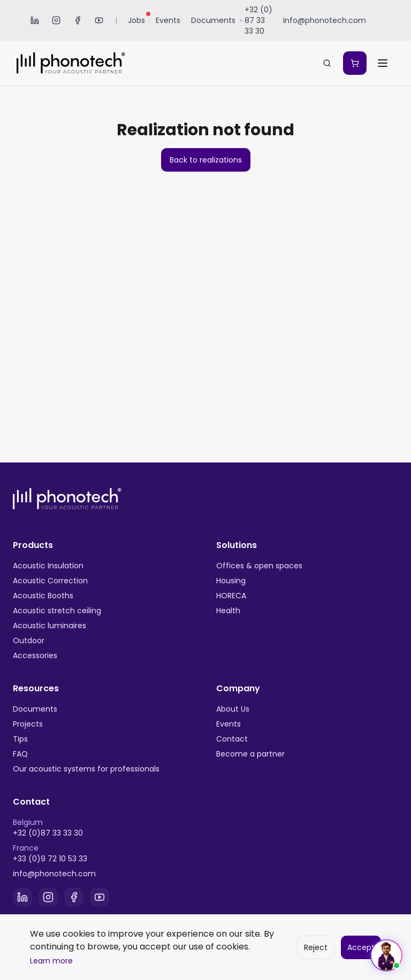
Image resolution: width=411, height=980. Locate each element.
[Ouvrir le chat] (386, 955)
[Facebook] (78, 20)
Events (168, 20)
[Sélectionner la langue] (380, 21)
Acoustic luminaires (50, 626)
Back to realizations (206, 160)
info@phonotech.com (54, 874)
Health (228, 611)
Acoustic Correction (50, 581)
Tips (20, 739)
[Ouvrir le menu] (383, 63)
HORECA (231, 596)
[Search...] (327, 63)
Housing (231, 581)
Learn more (51, 961)
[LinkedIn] (35, 20)
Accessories (35, 655)
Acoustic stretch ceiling (57, 611)
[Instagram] (56, 20)
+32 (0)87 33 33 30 (48, 833)
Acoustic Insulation (48, 566)
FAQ (20, 754)
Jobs (139, 19)
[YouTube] (99, 20)
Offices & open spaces (259, 566)
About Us (233, 709)
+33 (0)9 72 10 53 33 (50, 859)
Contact (232, 739)
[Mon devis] (355, 63)
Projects (28, 724)
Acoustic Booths (43, 596)
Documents (213, 20)
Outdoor (29, 641)
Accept (361, 947)
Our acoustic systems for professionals (86, 769)
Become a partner (250, 754)
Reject (316, 947)
